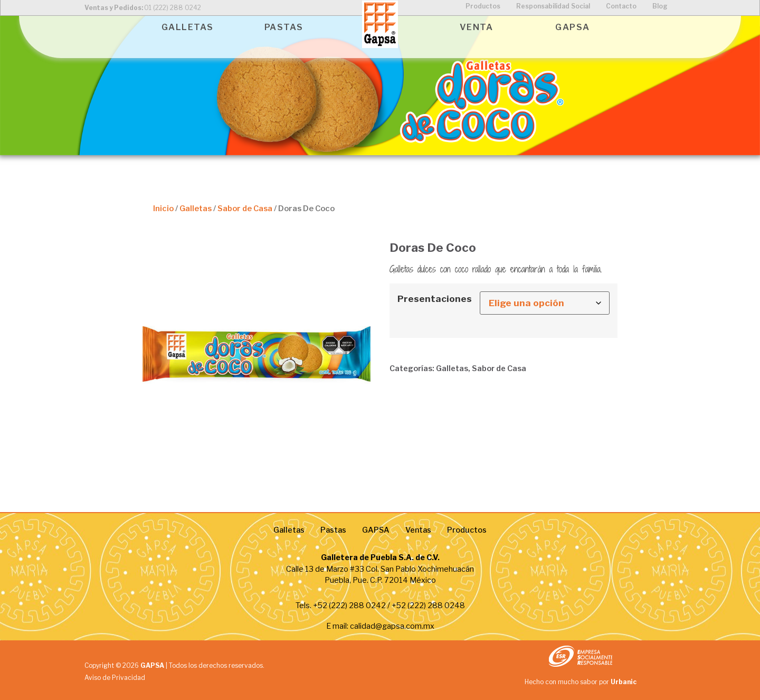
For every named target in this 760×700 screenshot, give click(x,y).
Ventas (418, 530)
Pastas (333, 530)
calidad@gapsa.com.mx (392, 626)
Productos (467, 530)
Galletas (196, 209)
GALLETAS (188, 27)
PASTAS (284, 27)
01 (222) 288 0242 (173, 8)
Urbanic (624, 682)
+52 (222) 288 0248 (428, 606)
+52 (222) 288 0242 (349, 606)
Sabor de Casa (245, 209)
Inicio (163, 209)
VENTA (477, 27)
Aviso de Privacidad (115, 678)
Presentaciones (435, 299)
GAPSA (573, 27)
